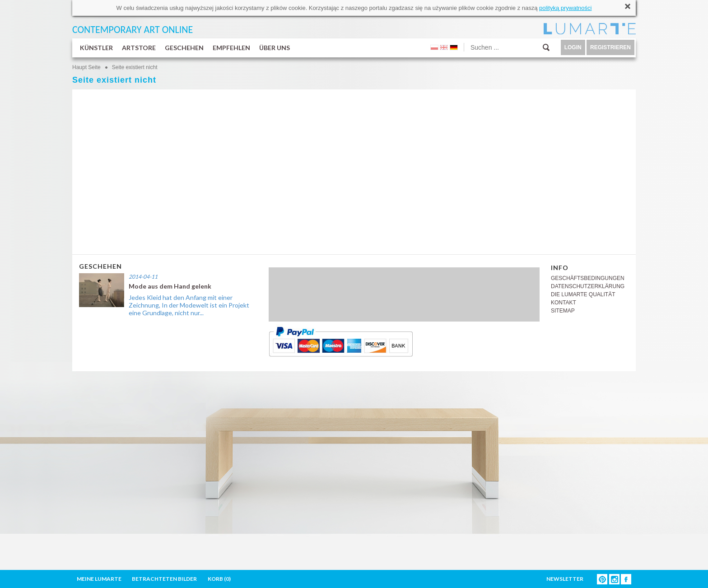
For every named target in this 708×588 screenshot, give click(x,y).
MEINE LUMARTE (99, 579)
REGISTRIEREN (610, 47)
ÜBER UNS (275, 48)
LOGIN (573, 47)
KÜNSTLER (96, 48)
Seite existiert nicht (135, 67)
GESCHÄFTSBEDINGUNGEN (588, 278)
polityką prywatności (565, 8)
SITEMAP (563, 311)
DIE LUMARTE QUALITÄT (583, 294)
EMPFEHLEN (231, 48)
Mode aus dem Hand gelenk (170, 286)
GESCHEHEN (184, 48)
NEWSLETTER (565, 579)
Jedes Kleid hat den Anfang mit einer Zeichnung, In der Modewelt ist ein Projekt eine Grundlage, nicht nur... (189, 305)
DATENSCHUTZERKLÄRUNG (588, 286)
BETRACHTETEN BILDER (164, 579)
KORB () (219, 579)
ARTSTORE (139, 48)
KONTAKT (564, 303)
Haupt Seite (86, 67)
